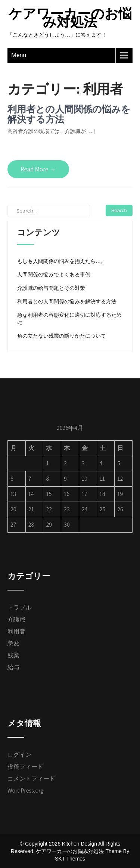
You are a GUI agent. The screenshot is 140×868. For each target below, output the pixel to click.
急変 (13, 643)
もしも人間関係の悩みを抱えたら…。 (62, 261)
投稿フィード (25, 767)
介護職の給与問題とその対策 (51, 288)
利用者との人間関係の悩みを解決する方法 (69, 114)
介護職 (16, 619)
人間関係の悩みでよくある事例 (54, 275)
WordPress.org (25, 790)
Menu (19, 55)
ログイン (19, 755)
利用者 (16, 631)
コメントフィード (31, 779)
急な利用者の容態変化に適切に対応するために (69, 319)
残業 (13, 655)
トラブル (19, 607)
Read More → (38, 169)
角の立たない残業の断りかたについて (62, 336)
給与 (13, 667)
